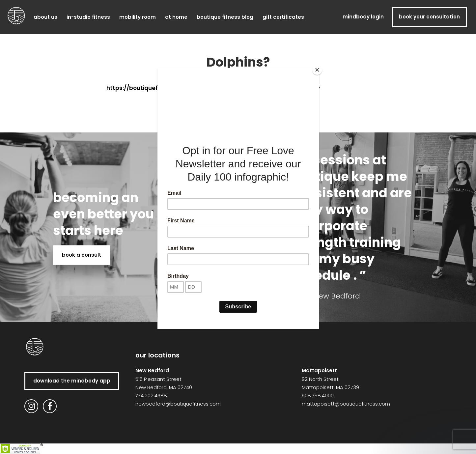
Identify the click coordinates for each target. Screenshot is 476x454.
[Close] (317, 70)
